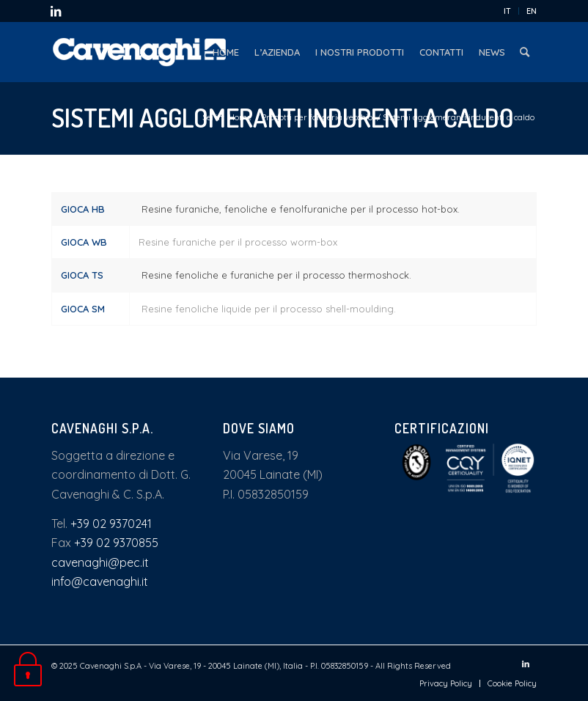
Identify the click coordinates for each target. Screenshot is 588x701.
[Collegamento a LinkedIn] (56, 11)
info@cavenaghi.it (100, 581)
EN (532, 11)
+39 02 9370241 (111, 524)
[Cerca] (525, 52)
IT (507, 11)
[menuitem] (508, 11)
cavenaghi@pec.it (100, 562)
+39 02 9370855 (116, 543)
